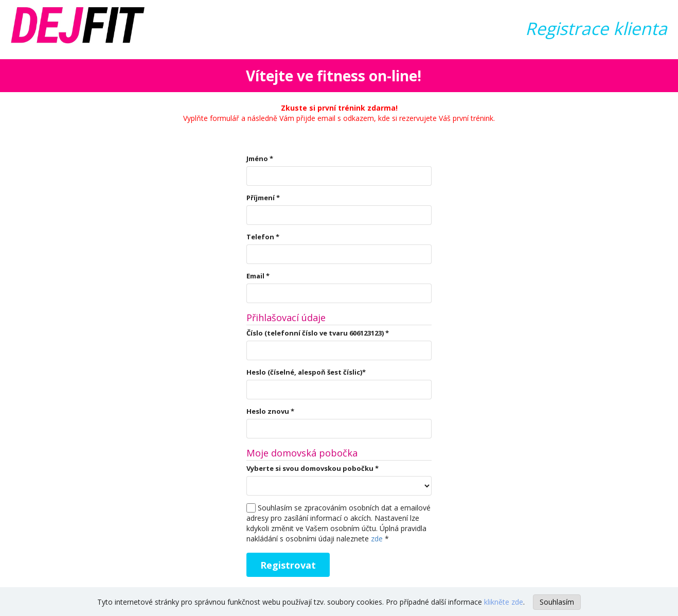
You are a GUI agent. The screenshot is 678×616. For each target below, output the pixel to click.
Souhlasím (557, 602)
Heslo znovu (270, 411)
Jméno (260, 159)
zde (377, 539)
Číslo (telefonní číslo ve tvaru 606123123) (318, 333)
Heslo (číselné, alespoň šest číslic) (306, 372)
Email (258, 276)
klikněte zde (504, 602)
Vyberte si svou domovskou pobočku (313, 468)
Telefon (263, 237)
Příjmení (263, 198)
